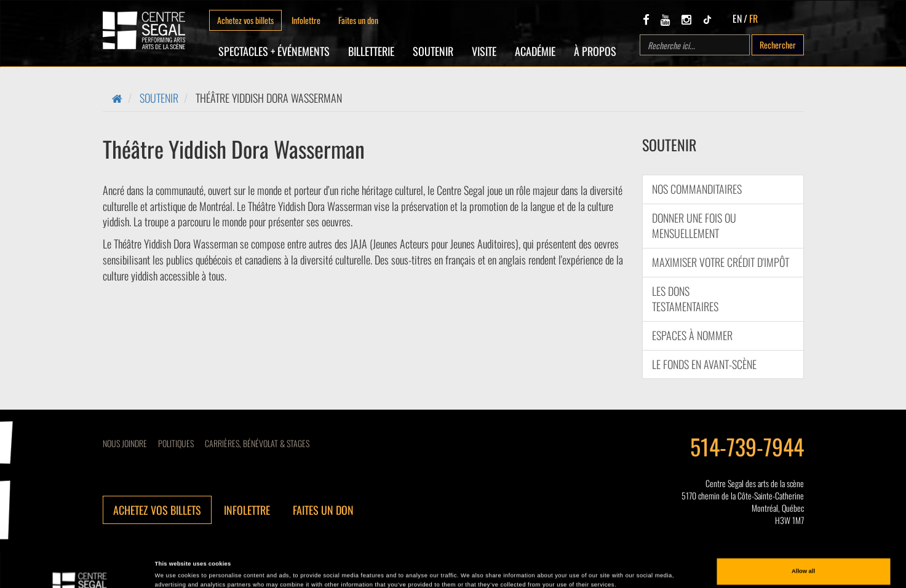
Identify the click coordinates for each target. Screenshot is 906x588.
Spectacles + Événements (274, 51)
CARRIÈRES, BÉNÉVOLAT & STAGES (257, 443)
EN (737, 18)
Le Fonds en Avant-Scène (704, 364)
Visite (484, 51)
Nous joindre (125, 443)
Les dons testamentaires (685, 299)
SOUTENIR (433, 51)
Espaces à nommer (692, 335)
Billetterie (371, 51)
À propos (595, 51)
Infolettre (306, 20)
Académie (535, 51)
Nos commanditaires (697, 189)
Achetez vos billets (245, 20)
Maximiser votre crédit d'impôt (721, 262)
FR (753, 18)
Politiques (176, 443)
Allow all (803, 533)
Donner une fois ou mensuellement (694, 226)
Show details (173, 568)
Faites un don (358, 20)
